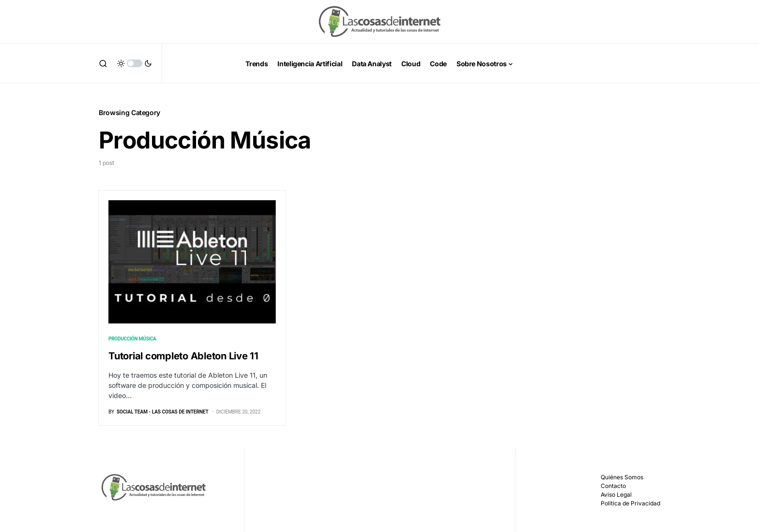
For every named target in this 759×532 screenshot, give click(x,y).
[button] (103, 63)
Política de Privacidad (630, 503)
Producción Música (132, 339)
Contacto (613, 486)
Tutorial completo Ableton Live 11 (183, 356)
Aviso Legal (616, 495)
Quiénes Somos (622, 477)
